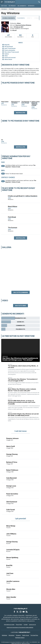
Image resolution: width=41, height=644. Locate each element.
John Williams (11, 534)
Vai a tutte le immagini (21, 292)
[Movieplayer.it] (10, 2)
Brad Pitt (9, 565)
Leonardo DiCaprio (13, 550)
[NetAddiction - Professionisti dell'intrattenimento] (24, 632)
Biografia (7, 45)
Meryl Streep (11, 526)
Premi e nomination (10, 50)
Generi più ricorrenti (10, 58)
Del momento (22, 6)
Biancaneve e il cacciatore (16, 102)
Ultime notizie (8, 59)
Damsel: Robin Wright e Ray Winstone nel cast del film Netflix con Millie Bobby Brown (23, 415)
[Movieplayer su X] (17, 612)
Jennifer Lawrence (13, 581)
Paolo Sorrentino (12, 494)
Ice (2, 140)
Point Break (12, 217)
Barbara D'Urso (12, 462)
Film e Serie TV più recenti (12, 52)
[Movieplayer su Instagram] (20, 612)
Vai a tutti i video (20, 306)
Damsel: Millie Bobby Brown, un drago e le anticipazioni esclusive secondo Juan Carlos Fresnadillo (22, 402)
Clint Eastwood (12, 502)
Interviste (31, 6)
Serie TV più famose (10, 48)
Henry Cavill (11, 446)
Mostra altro (21, 113)
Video (6, 56)
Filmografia (21, 18)
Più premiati (12, 6)
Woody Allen (11, 589)
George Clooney (12, 454)
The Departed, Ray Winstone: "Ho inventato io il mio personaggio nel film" (23, 380)
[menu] (2, 2)
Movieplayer (4, 9)
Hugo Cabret (5, 102)
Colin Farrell (10, 510)
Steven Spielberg (12, 558)
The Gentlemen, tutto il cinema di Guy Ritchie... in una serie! (23, 367)
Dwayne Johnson (12, 438)
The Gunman (13, 228)
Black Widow (13, 207)
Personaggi (12, 9)
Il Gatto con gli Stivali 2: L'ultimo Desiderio (23, 196)
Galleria (7, 54)
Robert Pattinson (12, 470)
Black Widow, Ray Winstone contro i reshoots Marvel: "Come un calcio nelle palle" (22, 390)
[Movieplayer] (20, 608)
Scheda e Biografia (9, 18)
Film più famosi (9, 46)
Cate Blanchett (11, 478)
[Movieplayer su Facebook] (14, 612)
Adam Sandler (11, 597)
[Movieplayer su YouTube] (24, 612)
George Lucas (11, 486)
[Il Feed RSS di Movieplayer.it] (27, 612)
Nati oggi (4, 6)
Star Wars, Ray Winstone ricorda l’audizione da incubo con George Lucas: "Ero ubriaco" (20, 359)
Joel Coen (10, 573)
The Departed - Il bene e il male (26, 102)
